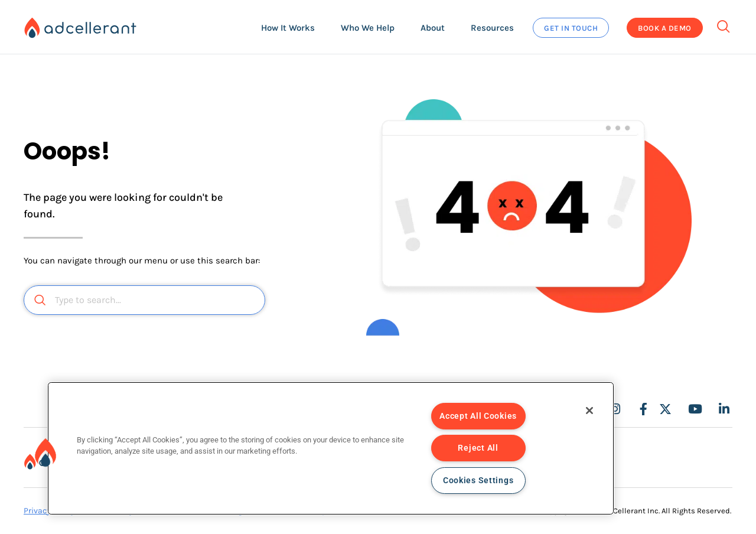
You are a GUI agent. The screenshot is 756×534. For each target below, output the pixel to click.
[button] (288, 28)
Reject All (478, 448)
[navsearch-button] (724, 23)
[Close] (589, 411)
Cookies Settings (478, 481)
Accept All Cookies (478, 416)
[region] (331, 448)
